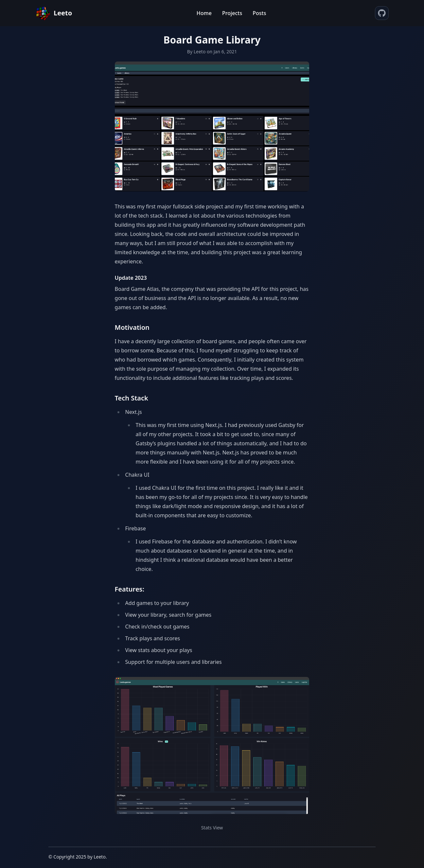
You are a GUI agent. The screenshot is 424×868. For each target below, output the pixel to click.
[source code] (382, 13)
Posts (259, 13)
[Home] (54, 13)
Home (204, 13)
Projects (232, 13)
